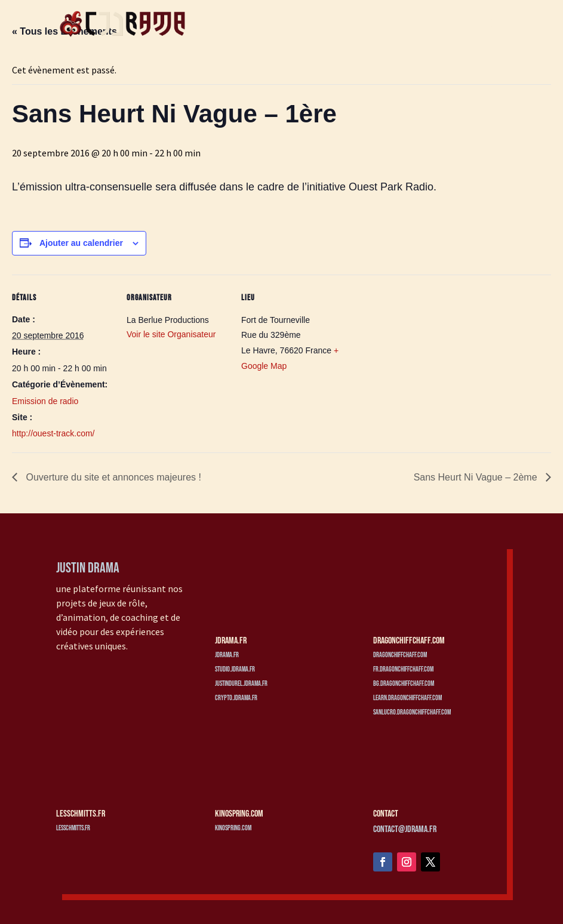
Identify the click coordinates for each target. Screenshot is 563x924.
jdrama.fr (227, 655)
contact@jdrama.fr (405, 829)
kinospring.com (233, 828)
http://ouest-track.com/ (53, 433)
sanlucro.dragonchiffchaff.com (412, 712)
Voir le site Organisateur (171, 334)
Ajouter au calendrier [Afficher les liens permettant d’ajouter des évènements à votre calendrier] (81, 243)
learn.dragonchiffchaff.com (407, 698)
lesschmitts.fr (73, 828)
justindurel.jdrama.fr (241, 684)
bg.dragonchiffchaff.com (404, 684)
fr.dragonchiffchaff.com (403, 669)
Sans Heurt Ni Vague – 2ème (477, 477)
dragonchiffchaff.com (400, 655)
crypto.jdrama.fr (236, 698)
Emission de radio (45, 401)
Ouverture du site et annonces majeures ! (112, 477)
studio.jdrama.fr (235, 669)
